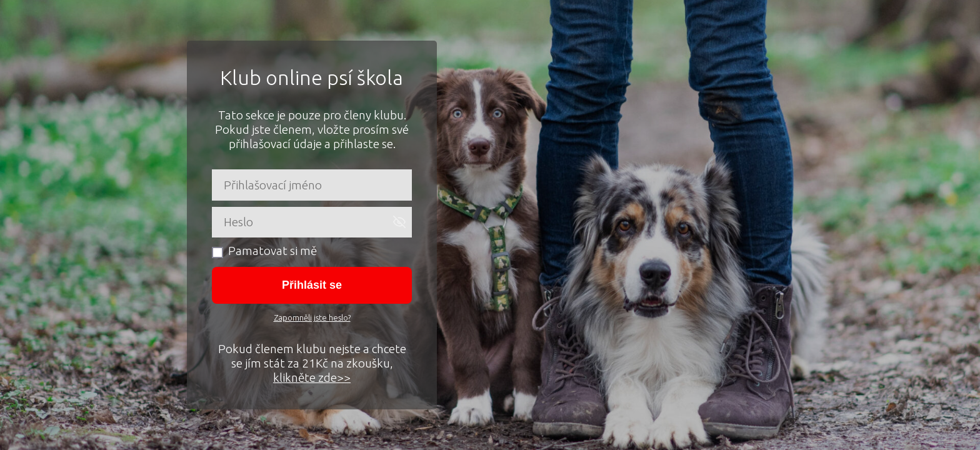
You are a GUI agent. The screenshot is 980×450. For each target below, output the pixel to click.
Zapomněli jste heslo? (312, 317)
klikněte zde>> (312, 377)
